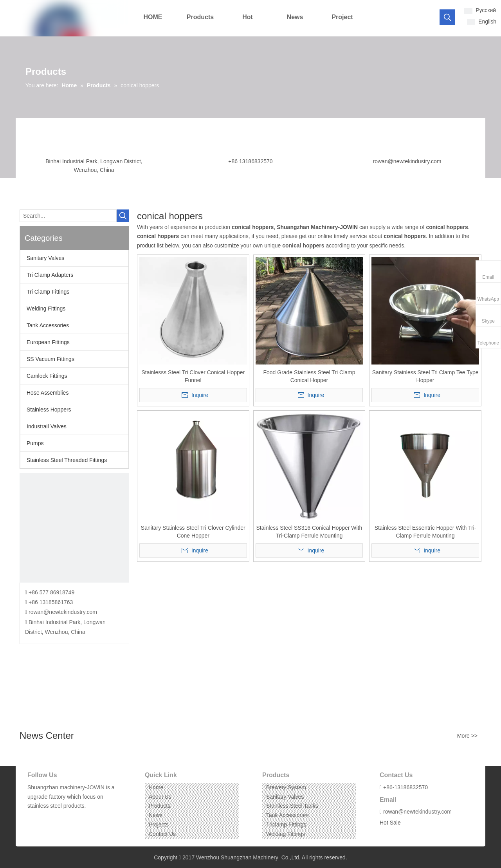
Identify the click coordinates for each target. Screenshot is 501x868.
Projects (159, 825)
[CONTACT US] (74, 528)
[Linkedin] (45, 818)
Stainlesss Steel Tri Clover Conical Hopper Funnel (193, 376)
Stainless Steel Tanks (292, 806)
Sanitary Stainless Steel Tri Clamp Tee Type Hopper (425, 376)
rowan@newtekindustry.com (407, 161)
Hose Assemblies (48, 393)
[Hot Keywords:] (447, 17)
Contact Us (162, 834)
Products (159, 806)
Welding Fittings (46, 309)
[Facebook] (33, 818)
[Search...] (68, 216)
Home (156, 787)
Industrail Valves (47, 426)
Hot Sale (390, 823)
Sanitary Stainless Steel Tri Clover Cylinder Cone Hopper (193, 532)
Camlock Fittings (47, 376)
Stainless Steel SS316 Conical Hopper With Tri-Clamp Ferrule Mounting (309, 532)
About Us (160, 797)
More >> (467, 736)
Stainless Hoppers (49, 410)
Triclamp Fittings (286, 825)
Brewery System (286, 787)
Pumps (35, 443)
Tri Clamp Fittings (48, 292)
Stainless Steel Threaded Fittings (67, 460)
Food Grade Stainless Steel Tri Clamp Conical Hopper (309, 376)
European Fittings (48, 342)
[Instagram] (57, 818)
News (156, 815)
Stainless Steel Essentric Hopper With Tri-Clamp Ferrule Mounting (425, 532)
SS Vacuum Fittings (50, 359)
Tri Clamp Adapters (50, 275)
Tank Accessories (48, 325)
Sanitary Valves (45, 258)
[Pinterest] (69, 818)
